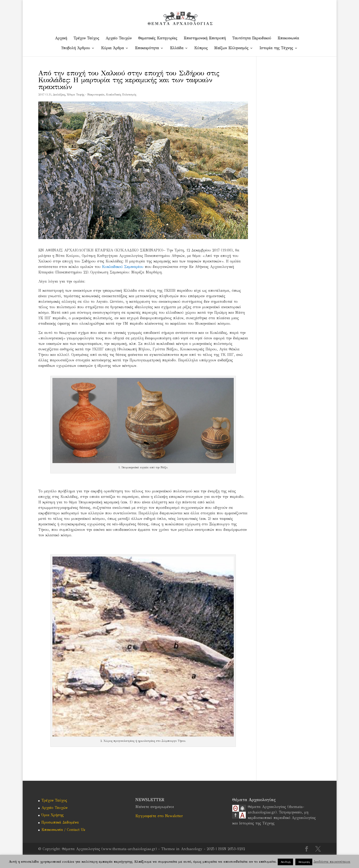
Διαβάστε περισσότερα (332, 862)
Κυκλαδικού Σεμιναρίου (123, 267)
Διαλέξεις (59, 95)
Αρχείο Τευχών (119, 38)
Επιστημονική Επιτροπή (205, 38)
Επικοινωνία (288, 38)
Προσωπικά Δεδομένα (60, 822)
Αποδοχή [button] (285, 862)
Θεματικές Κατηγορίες (158, 38)
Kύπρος (201, 48)
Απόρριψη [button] (304, 862)
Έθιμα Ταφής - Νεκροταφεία (86, 95)
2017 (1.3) (45, 95)
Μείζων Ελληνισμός (231, 48)
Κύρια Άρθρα (112, 48)
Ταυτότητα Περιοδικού (252, 38)
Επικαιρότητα (147, 48)
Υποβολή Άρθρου (76, 48)
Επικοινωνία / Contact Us (63, 830)
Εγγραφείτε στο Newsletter (159, 816)
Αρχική (61, 38)
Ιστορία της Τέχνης (276, 48)
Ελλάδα (177, 48)
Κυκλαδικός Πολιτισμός (121, 95)
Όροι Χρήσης (53, 815)
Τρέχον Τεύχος (86, 38)
